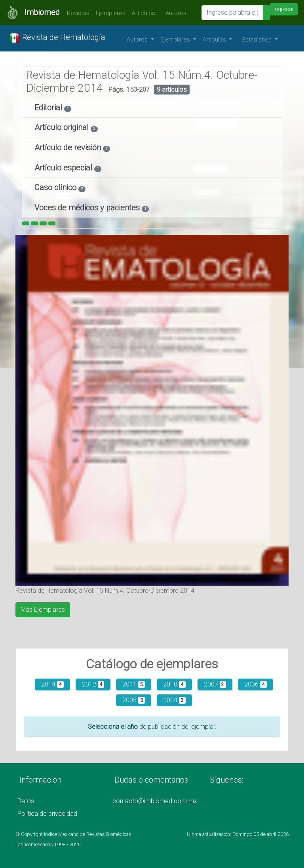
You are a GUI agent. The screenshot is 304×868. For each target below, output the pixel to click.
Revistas (76, 13)
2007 (215, 684)
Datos (26, 801)
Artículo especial (64, 168)
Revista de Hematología (57, 38)
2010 (174, 684)
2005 (134, 700)
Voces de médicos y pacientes (88, 208)
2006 (256, 684)
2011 (134, 684)
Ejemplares (111, 13)
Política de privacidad (47, 814)
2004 (174, 700)
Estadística (258, 40)
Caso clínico (56, 187)
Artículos (143, 13)
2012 (93, 684)
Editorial (49, 108)
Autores (174, 13)
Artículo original (63, 127)
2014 (52, 684)
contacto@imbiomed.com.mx (155, 801)
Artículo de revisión (69, 148)
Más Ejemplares (43, 610)
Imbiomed (42, 12)
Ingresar (284, 9)
